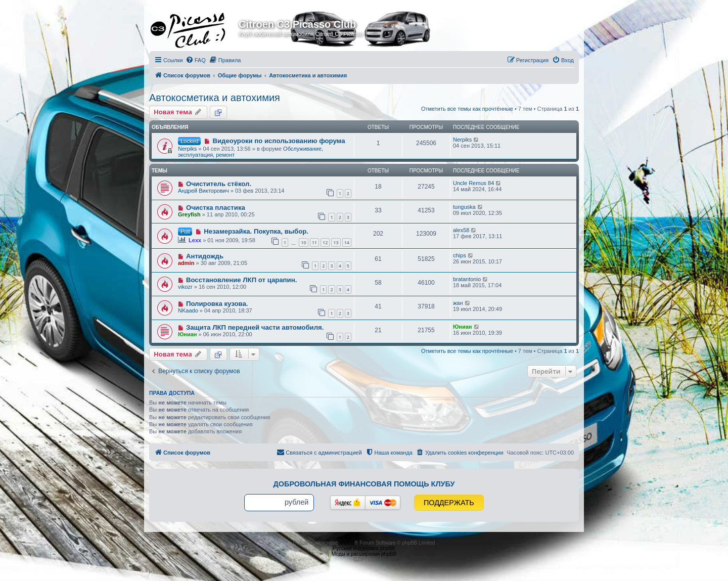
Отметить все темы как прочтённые (467, 109)
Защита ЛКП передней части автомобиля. (255, 327)
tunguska (464, 207)
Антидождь (205, 256)
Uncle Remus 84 (473, 183)
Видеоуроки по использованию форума (279, 141)
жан (458, 303)
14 (347, 242)
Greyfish (189, 214)
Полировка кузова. (217, 304)
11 (314, 242)
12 (325, 242)
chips (460, 255)
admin (186, 263)
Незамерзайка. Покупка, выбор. (256, 231)
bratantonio (467, 279)
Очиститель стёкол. (219, 184)
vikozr (185, 287)
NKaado (188, 310)
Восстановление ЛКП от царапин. (241, 280)
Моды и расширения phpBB (364, 554)
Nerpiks (187, 149)
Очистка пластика (216, 208)
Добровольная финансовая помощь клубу (364, 484)
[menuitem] (196, 60)
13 (336, 242)
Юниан (188, 334)
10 (303, 242)
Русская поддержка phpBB (364, 548)
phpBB (347, 543)
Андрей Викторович (203, 191)
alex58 (461, 230)
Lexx (195, 240)
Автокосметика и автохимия (215, 98)
